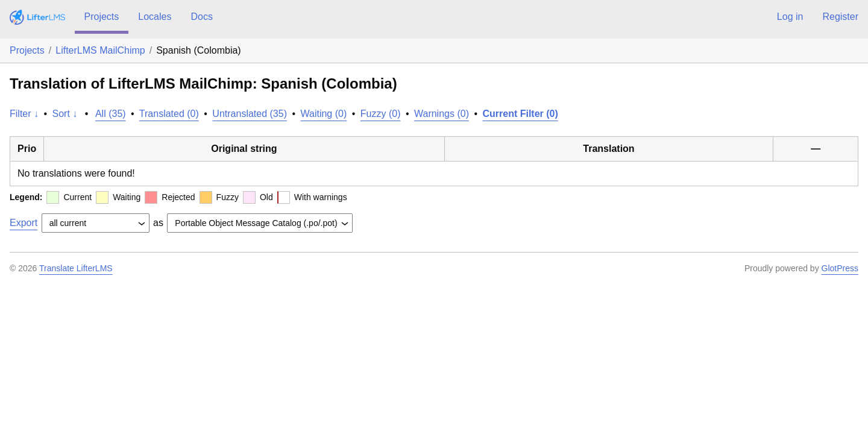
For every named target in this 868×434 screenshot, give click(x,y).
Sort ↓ (65, 114)
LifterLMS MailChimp (100, 50)
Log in (790, 17)
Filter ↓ (24, 114)
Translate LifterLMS (76, 268)
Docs (201, 17)
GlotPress (840, 268)
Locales (155, 17)
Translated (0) (169, 114)
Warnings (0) (442, 114)
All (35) (111, 114)
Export (24, 223)
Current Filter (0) (520, 114)
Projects (102, 17)
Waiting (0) (324, 114)
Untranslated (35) (250, 114)
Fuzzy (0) (381, 114)
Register (840, 17)
